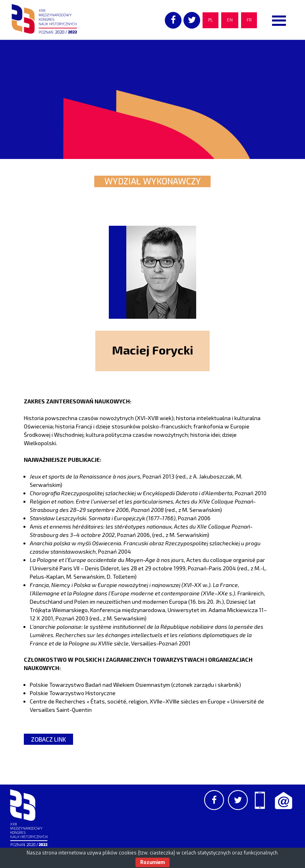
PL (210, 20)
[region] (152, 99)
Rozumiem (152, 862)
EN (230, 20)
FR (249, 20)
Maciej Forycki (153, 350)
